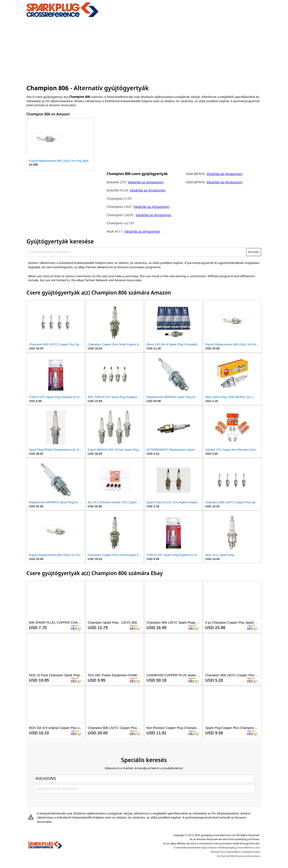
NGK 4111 (115, 231)
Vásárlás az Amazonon (146, 182)
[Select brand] (144, 779)
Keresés (253, 252)
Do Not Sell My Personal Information (238, 856)
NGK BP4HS (195, 174)
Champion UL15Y (120, 223)
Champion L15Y (119, 198)
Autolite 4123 (117, 190)
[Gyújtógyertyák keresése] (136, 252)
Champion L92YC (121, 215)
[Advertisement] (144, 50)
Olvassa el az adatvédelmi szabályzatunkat (235, 852)
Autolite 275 (117, 182)
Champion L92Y (120, 207)
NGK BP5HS (195, 182)
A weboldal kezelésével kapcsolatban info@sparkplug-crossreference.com (217, 847)
